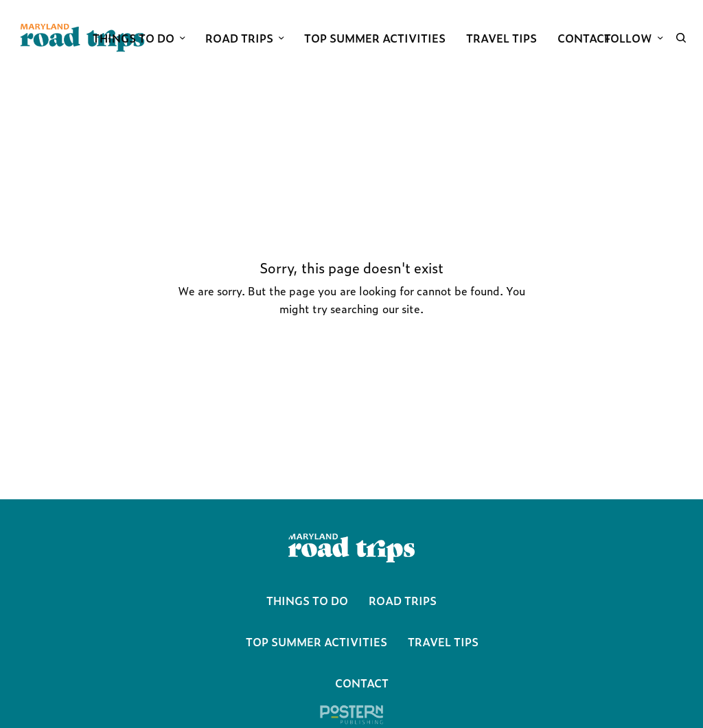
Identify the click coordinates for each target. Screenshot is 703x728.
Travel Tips (443, 641)
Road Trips (403, 600)
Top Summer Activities (316, 641)
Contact (362, 683)
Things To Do (307, 600)
